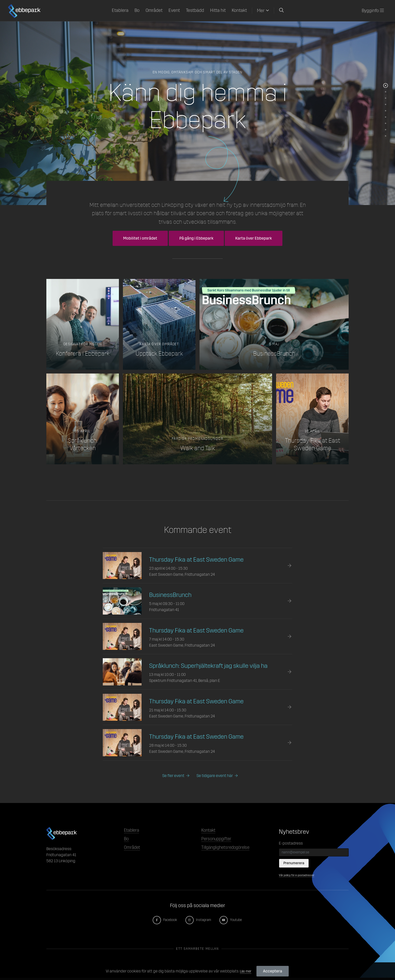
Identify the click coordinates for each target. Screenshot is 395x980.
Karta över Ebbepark (254, 238)
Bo (137, 10)
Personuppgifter (219, 841)
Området (154, 10)
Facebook (162, 922)
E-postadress (291, 844)
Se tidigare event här (216, 776)
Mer (261, 11)
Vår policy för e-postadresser (300, 877)
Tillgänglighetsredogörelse (230, 851)
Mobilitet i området (140, 238)
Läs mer (246, 971)
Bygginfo (373, 11)
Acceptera (274, 971)
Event (174, 10)
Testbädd (195, 10)
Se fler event (171, 776)
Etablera (120, 10)
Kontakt (239, 10)
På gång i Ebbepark (196, 238)
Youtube (234, 922)
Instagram (199, 922)
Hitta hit (218, 10)
